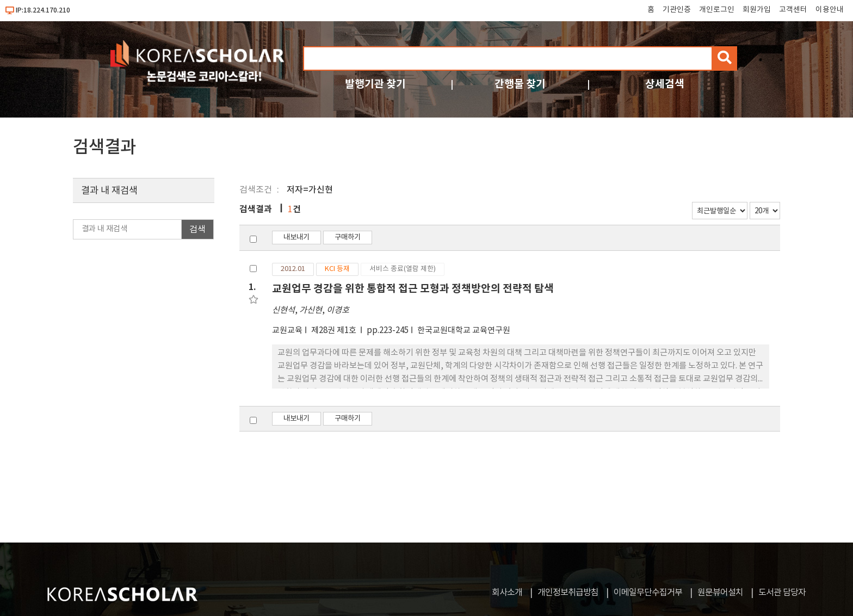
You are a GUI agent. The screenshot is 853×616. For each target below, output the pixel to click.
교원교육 (287, 331)
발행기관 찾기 (375, 84)
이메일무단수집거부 (648, 593)
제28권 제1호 (335, 331)
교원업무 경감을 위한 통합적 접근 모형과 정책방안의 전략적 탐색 (413, 289)
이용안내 (830, 10)
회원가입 (757, 10)
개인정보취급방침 (568, 593)
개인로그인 (717, 10)
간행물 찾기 (520, 84)
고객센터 (793, 10)
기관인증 (677, 10)
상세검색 (665, 84)
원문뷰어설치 (720, 593)
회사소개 (507, 593)
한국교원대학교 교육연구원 (464, 331)
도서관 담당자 (782, 593)
